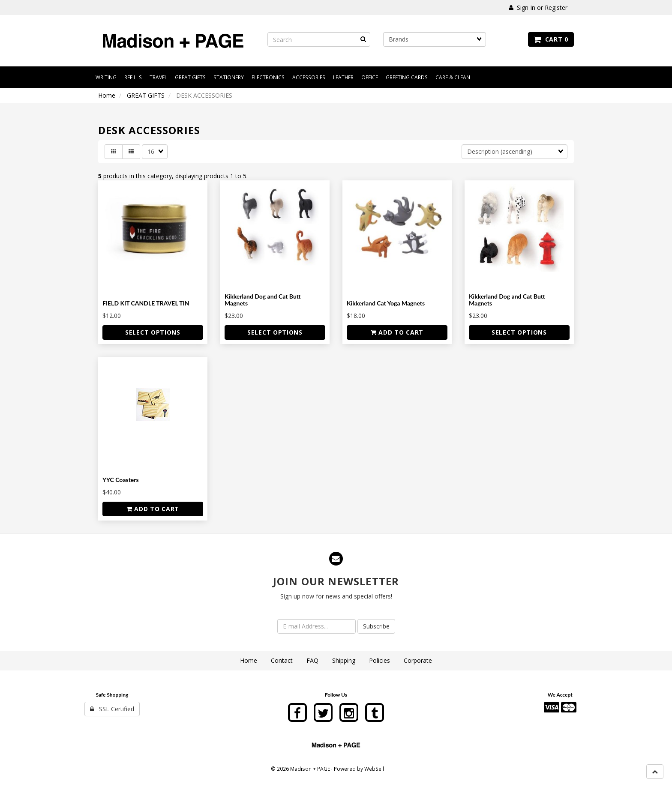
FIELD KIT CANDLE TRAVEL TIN (146, 303)
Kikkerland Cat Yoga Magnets (386, 303)
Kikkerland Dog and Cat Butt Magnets (263, 299)
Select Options (153, 332)
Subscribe (376, 626)
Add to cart (397, 332)
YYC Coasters (121, 480)
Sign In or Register (538, 7)
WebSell (374, 769)
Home (107, 95)
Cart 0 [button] (551, 39)
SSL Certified (112, 709)
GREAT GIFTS (146, 95)
